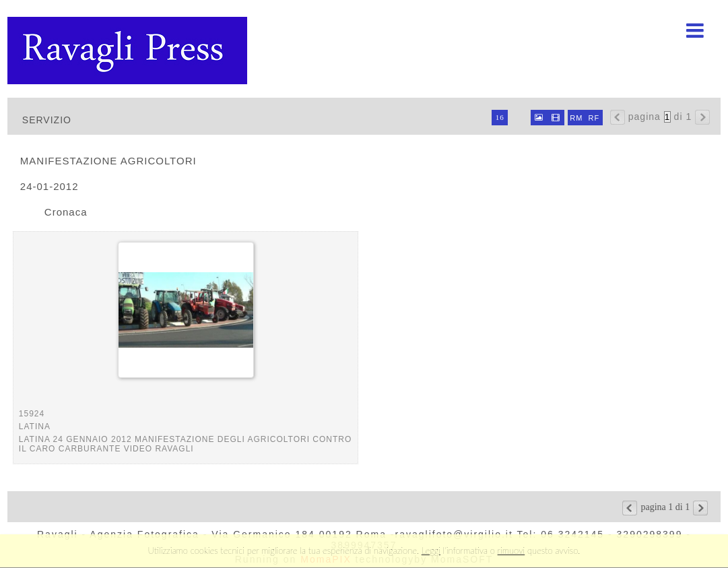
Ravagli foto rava (129, 51)
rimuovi (511, 550)
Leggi (431, 550)
